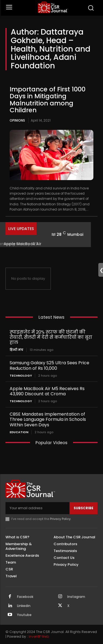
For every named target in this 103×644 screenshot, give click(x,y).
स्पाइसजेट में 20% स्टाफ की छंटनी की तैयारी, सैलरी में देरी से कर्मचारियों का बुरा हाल (51, 337)
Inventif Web (39, 636)
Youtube (24, 615)
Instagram (76, 597)
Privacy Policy (60, 519)
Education (19, 432)
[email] (37, 508)
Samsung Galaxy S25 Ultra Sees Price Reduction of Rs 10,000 (49, 365)
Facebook (25, 597)
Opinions (17, 120)
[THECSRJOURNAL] (53, 7)
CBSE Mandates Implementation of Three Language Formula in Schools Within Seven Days (48, 419)
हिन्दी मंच (16, 350)
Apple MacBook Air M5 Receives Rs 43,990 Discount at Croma (47, 391)
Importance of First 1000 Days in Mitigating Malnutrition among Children (48, 100)
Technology (21, 376)
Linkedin (24, 606)
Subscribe (83, 508)
